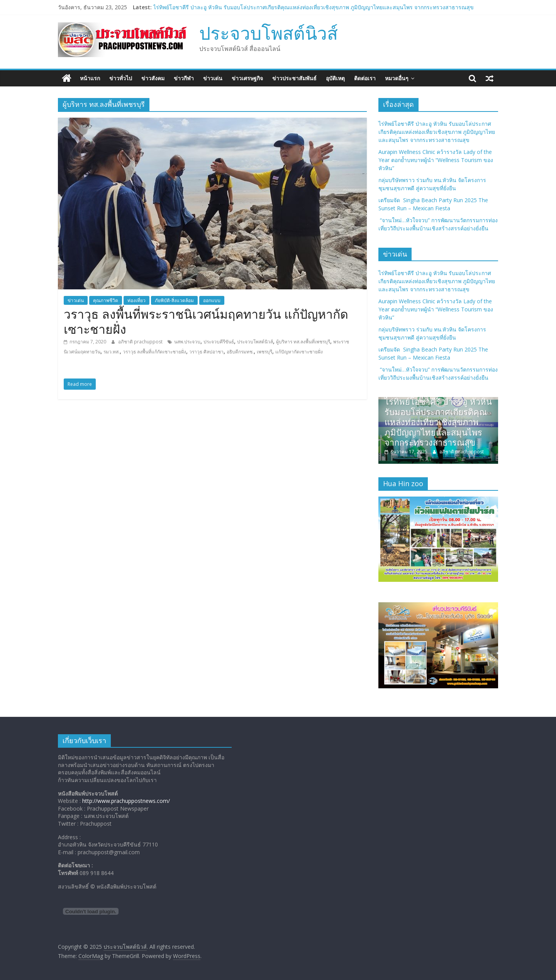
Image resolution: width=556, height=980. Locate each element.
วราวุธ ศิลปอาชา (206, 352)
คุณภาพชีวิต (106, 300)
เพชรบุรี (264, 352)
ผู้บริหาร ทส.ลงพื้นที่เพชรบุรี (303, 342)
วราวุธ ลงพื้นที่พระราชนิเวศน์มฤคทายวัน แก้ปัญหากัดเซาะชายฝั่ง (206, 321)
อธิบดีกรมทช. (240, 352)
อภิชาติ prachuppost (141, 342)
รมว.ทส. (112, 352)
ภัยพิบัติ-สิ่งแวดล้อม (174, 300)
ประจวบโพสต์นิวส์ (269, 33)
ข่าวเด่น (213, 78)
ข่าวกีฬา (184, 78)
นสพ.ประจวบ (187, 342)
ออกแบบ (212, 300)
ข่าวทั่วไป (121, 78)
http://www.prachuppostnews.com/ (126, 801)
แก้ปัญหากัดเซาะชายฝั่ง (299, 352)
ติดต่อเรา (365, 78)
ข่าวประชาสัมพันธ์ (294, 78)
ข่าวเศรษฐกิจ (247, 78)
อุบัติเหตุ (335, 78)
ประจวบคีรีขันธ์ (219, 342)
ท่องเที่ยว (136, 300)
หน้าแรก (90, 78)
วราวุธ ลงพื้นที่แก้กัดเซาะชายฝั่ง (154, 352)
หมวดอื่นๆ (397, 78)
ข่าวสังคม (153, 78)
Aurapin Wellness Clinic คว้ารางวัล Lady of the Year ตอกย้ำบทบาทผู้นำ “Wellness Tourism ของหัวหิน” (436, 160)
